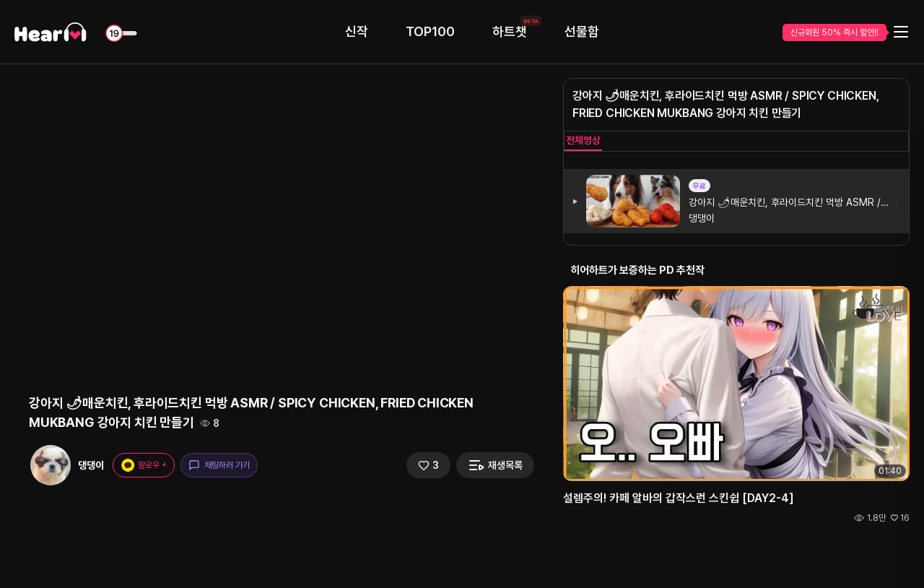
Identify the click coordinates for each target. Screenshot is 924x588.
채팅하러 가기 (219, 465)
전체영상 (583, 140)
